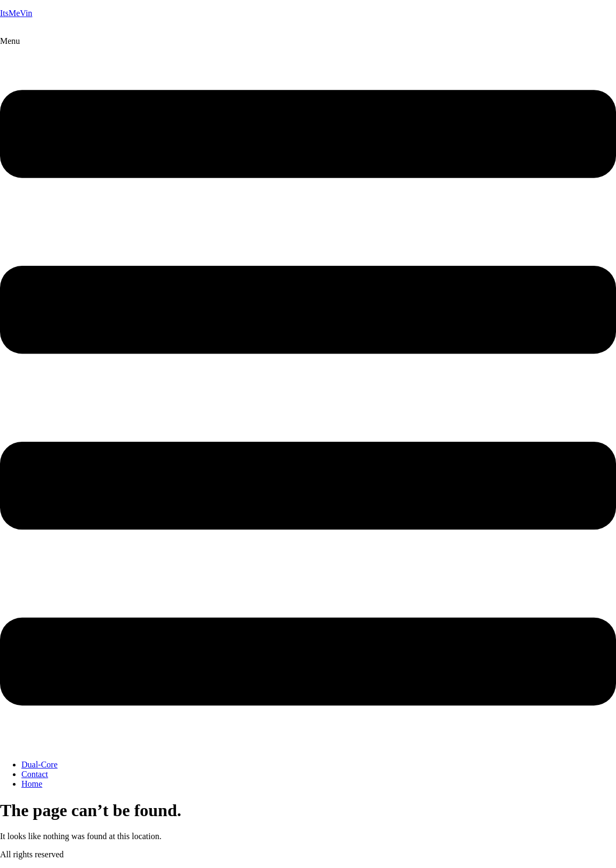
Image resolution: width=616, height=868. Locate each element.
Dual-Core (40, 765)
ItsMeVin (16, 13)
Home (32, 784)
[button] (308, 394)
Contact (35, 774)
